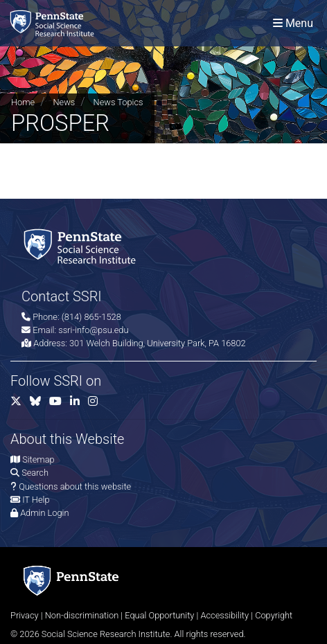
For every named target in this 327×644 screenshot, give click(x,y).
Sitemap (38, 459)
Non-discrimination (82, 615)
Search (35, 473)
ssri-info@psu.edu (93, 330)
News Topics (118, 102)
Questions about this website (75, 486)
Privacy (25, 615)
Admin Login (44, 513)
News (64, 102)
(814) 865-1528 (91, 317)
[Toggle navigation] (293, 23)
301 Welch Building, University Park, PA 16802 (158, 343)
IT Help (36, 500)
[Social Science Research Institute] (55, 23)
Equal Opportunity (159, 615)
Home (23, 102)
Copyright (274, 615)
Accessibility (224, 615)
